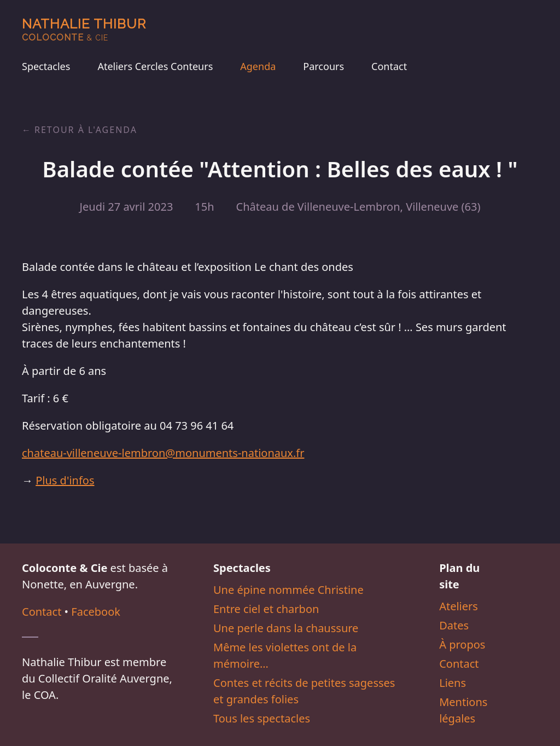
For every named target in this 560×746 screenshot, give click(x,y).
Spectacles (46, 66)
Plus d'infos (65, 480)
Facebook (96, 612)
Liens (453, 683)
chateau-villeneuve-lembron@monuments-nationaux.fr (163, 453)
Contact (389, 66)
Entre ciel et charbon (266, 609)
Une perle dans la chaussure (286, 628)
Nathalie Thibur (84, 29)
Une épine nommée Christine (288, 590)
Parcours (323, 66)
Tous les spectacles (262, 718)
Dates (454, 625)
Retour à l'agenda (86, 130)
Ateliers (459, 606)
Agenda (258, 66)
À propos (462, 644)
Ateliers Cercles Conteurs (155, 66)
